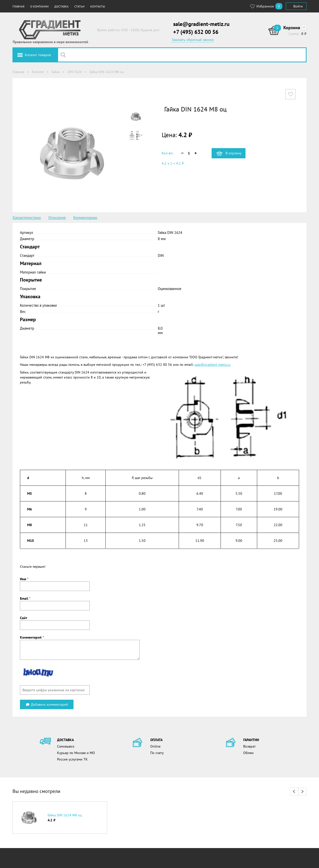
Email (25, 598)
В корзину (234, 153)
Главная (18, 6)
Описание (57, 217)
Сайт (24, 618)
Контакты (98, 6)
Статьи (79, 6)
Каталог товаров (38, 55)
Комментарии (85, 217)
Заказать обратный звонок (193, 40)
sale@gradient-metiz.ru (201, 24)
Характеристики (27, 217)
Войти (298, 6)
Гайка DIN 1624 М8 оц (65, 815)
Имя (24, 579)
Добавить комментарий (47, 704)
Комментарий (32, 637)
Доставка (61, 6)
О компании (39, 6)
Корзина (292, 28)
